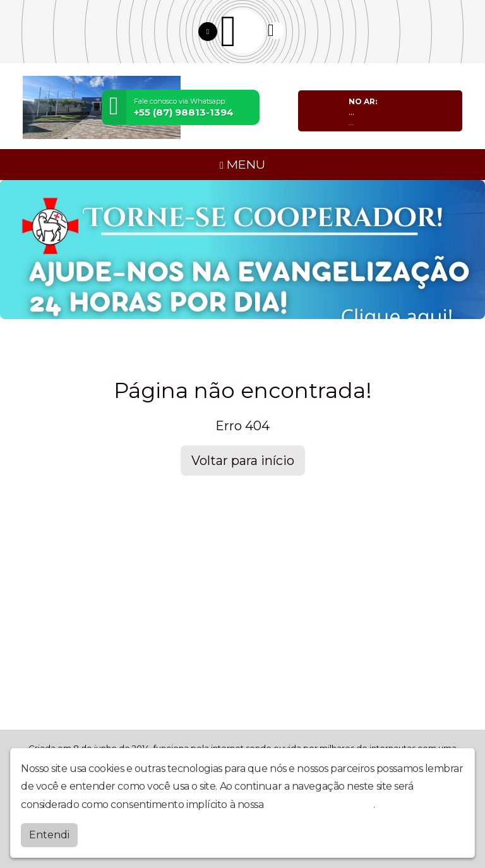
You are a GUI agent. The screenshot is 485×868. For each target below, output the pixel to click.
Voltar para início (243, 461)
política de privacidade (320, 805)
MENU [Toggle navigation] (242, 164)
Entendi (49, 835)
